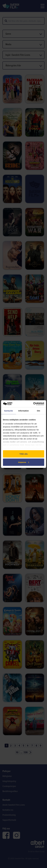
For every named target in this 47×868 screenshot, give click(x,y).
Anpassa (24, 462)
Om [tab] (39, 411)
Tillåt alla (23, 454)
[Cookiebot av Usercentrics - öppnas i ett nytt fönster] (33, 404)
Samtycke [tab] (8, 411)
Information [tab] (24, 411)
